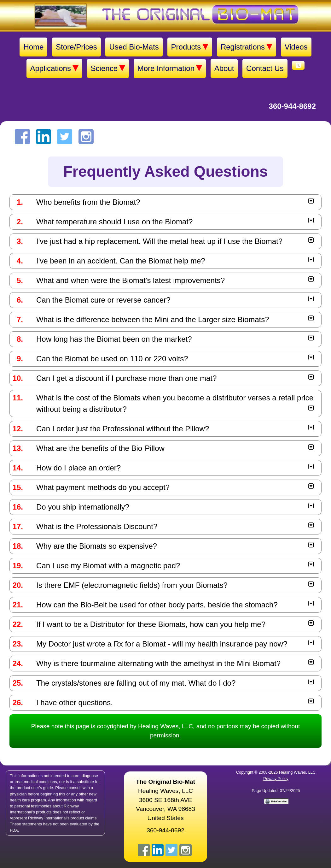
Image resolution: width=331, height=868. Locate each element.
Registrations (247, 47)
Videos (296, 47)
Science (108, 68)
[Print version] (276, 801)
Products (190, 47)
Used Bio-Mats (134, 47)
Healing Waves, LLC (297, 772)
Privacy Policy (276, 779)
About (224, 68)
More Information (170, 68)
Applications (54, 68)
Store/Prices (76, 47)
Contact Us (265, 68)
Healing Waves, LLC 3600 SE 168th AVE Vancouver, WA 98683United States (165, 800)
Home (33, 47)
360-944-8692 (292, 106)
